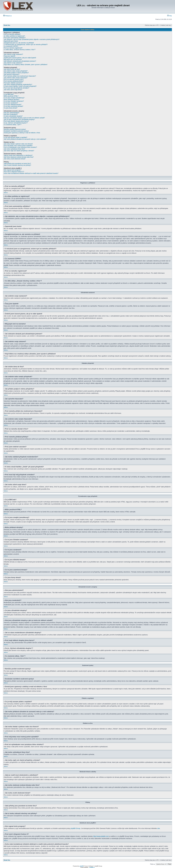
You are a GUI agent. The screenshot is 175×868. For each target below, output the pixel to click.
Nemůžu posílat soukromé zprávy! (15, 129)
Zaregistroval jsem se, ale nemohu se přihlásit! (19, 43)
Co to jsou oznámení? (11, 103)
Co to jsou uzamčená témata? (13, 106)
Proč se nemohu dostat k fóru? (14, 79)
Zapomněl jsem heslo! (11, 41)
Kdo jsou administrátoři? (12, 113)
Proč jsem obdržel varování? (13, 83)
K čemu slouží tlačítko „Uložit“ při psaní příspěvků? (20, 86)
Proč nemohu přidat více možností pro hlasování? (20, 76)
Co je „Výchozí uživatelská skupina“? (16, 123)
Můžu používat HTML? (11, 96)
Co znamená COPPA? (11, 46)
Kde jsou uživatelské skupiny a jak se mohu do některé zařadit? (24, 118)
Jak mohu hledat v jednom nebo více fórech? (18, 144)
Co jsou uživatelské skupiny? (13, 116)
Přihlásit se (7, 16)
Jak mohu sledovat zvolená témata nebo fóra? (19, 157)
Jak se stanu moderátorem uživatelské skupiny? (19, 120)
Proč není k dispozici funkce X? (14, 172)
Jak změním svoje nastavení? (13, 54)
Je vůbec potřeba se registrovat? (14, 36)
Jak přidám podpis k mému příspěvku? (16, 73)
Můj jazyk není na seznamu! (13, 59)
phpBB (81, 866)
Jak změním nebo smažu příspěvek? (16, 71)
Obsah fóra (7, 25)
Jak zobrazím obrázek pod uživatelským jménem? (20, 61)
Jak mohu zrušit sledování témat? (15, 159)
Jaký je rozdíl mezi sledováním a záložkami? (18, 155)
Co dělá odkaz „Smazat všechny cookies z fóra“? (20, 50)
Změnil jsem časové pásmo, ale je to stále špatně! (20, 58)
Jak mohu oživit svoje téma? (13, 90)
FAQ (169, 16)
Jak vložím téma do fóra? (12, 69)
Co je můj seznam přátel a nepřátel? (15, 137)
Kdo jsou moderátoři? (11, 114)
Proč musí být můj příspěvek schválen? (16, 88)
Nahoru (6, 193)
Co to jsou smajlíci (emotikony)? (14, 98)
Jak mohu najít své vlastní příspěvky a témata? (19, 151)
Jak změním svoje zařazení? (13, 63)
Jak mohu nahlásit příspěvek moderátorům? (18, 85)
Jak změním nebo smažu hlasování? (16, 78)
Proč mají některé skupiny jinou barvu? (16, 121)
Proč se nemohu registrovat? (13, 48)
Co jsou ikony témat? (11, 108)
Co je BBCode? (9, 94)
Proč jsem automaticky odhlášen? (15, 38)
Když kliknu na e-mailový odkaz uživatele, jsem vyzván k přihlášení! (26, 65)
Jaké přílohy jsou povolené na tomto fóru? (17, 164)
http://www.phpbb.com (101, 836)
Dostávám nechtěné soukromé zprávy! (16, 131)
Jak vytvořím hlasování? (12, 74)
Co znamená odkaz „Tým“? (13, 125)
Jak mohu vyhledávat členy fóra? (14, 149)
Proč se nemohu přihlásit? (12, 34)
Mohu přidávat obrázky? (12, 99)
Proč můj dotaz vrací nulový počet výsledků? (18, 146)
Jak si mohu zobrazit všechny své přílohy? (17, 165)
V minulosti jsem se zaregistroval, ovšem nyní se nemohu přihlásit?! (26, 45)
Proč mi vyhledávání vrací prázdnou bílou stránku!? (20, 147)
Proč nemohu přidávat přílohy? (14, 81)
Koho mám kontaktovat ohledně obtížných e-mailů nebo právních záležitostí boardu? (31, 173)
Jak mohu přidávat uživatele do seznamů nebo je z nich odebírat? (25, 139)
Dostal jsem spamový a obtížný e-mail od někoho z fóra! (22, 133)
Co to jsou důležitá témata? (13, 105)
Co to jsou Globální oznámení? (14, 101)
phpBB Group (76, 828)
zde (159, 828)
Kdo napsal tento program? (13, 170)
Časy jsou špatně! (10, 56)
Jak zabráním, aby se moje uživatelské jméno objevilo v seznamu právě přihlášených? (32, 39)
